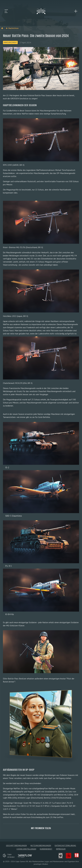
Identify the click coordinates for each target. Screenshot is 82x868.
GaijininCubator (9, 856)
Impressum (61, 849)
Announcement (10, 42)
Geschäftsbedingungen (16, 846)
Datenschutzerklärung (65, 846)
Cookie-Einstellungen (26, 849)
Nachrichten (13, 28)
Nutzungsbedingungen (41, 846)
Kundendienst (46, 849)
